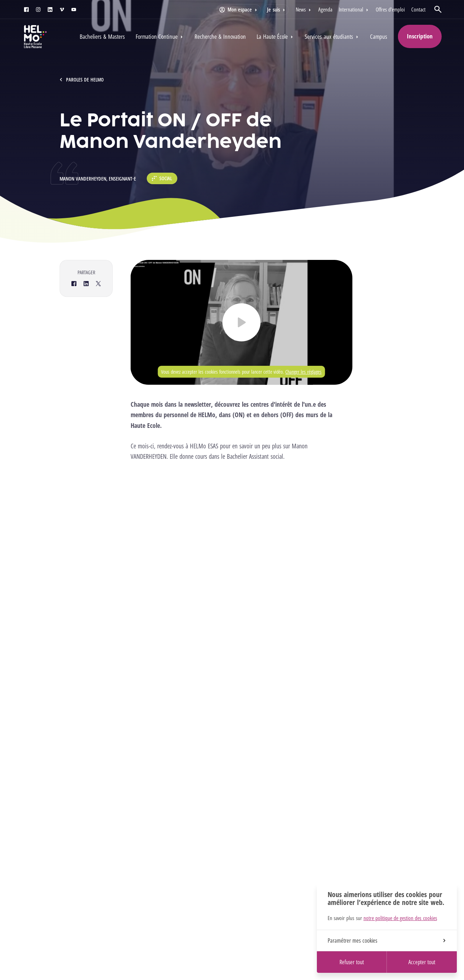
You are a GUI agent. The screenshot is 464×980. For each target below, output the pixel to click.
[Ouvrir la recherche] (438, 9)
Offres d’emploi (390, 9)
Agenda (325, 9)
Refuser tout (352, 962)
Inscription (420, 36)
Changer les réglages (303, 372)
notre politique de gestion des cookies (400, 918)
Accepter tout (422, 962)
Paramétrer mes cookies (386, 941)
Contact (418, 9)
